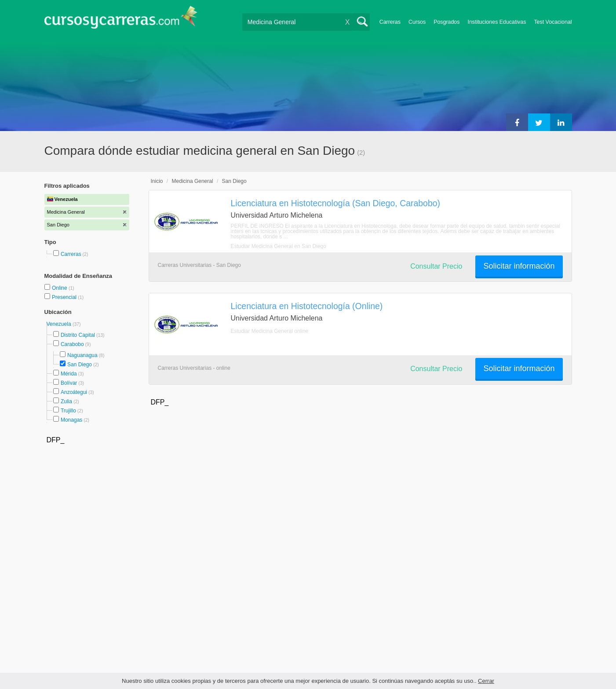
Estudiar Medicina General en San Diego (279, 246)
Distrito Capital (78, 335)
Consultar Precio (436, 266)
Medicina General (193, 181)
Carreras (390, 22)
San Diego (80, 365)
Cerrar (486, 681)
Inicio (157, 181)
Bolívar (69, 383)
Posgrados (447, 22)
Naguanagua (82, 355)
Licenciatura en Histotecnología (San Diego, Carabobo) (336, 203)
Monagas (71, 420)
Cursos (417, 22)
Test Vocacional (553, 22)
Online (60, 288)
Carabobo (72, 344)
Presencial (65, 297)
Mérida (69, 374)
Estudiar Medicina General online (270, 331)
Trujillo (68, 411)
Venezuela (60, 324)
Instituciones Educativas (497, 22)
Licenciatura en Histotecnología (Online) (307, 306)
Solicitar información (519, 266)
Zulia (66, 401)
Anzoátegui (74, 392)
